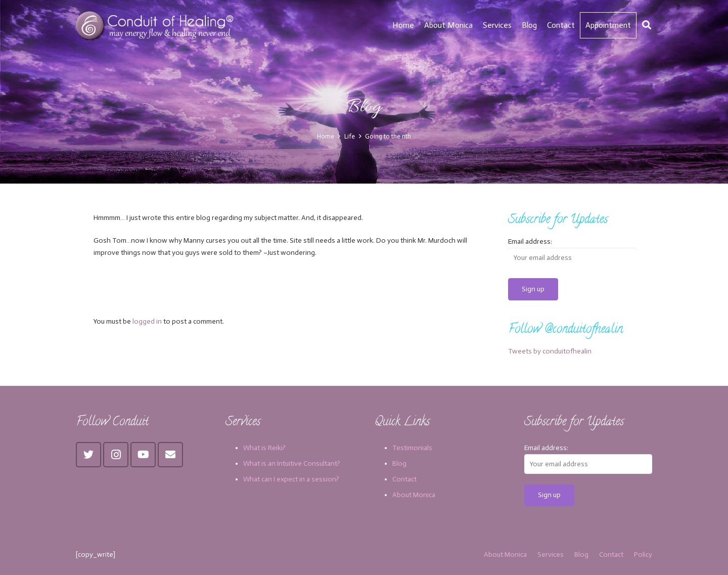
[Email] (170, 455)
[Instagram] (116, 455)
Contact (404, 479)
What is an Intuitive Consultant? (292, 463)
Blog (399, 463)
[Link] (156, 25)
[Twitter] (88, 455)
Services (551, 555)
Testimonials (412, 448)
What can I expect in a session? (291, 479)
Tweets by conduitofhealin (550, 351)
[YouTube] (143, 455)
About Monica (414, 495)
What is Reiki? (264, 448)
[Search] (647, 25)
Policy (643, 555)
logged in (147, 321)
